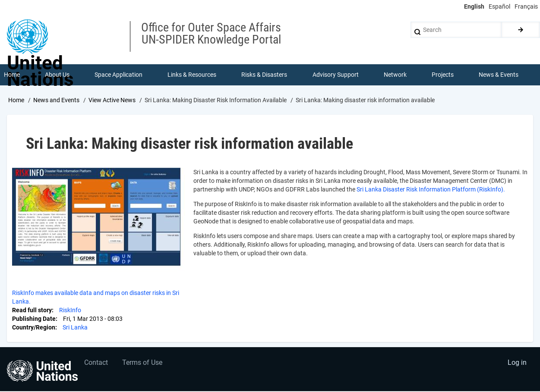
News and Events (56, 100)
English (474, 6)
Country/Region (34, 328)
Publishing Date (34, 319)
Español (499, 6)
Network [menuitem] (395, 75)
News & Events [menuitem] (499, 75)
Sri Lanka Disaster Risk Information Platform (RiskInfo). (431, 190)
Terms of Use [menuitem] (144, 364)
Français (526, 6)
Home (16, 100)
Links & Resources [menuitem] (192, 75)
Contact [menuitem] (96, 364)
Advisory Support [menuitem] (336, 75)
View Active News (112, 100)
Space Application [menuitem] (118, 75)
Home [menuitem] (12, 75)
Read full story (32, 310)
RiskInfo (70, 310)
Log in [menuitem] (517, 364)
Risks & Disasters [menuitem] (265, 75)
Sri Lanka (75, 328)
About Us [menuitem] (57, 75)
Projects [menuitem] (443, 75)
